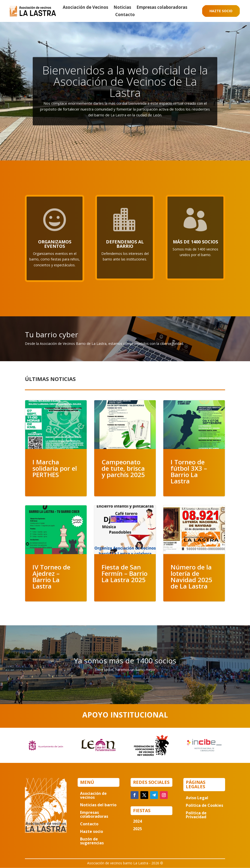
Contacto (125, 15)
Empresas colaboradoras (162, 8)
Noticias (122, 8)
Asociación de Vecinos (85, 8)
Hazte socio (221, 11)
